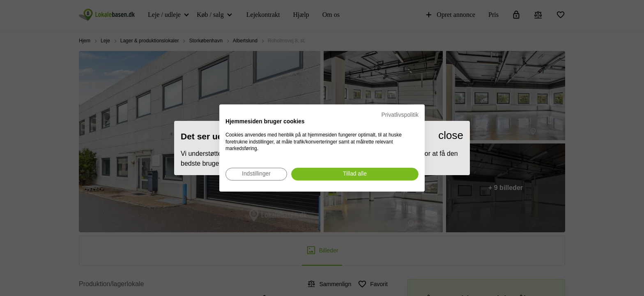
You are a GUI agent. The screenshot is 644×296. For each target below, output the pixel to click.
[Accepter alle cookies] (355, 174)
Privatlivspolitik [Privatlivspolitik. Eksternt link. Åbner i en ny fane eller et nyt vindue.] (400, 115)
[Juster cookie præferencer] (256, 174)
